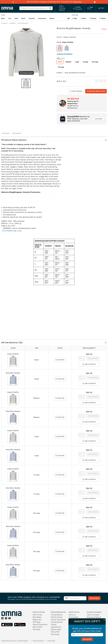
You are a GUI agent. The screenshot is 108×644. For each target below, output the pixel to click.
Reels (23, 18)
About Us (72, 615)
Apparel (13, 23)
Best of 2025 (37, 627)
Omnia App (55, 634)
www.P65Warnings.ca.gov (12, 231)
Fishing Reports (57, 615)
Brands (93, 18)
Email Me (60, 360)
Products (4, 23)
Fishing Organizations (56, 626)
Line (10, 18)
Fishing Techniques (58, 620)
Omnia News (74, 617)
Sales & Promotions (40, 624)
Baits (3, 18)
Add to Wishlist (76, 91)
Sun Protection (23, 23)
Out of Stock (93, 358)
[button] (54, 140)
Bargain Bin (37, 620)
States (83, 18)
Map (74, 18)
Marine (52, 18)
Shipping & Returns (94, 617)
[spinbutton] (82, 358)
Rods (16, 18)
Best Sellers (37, 617)
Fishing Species (57, 622)
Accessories (42, 18)
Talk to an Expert (93, 615)
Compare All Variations (65, 54)
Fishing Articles (57, 617)
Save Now (77, 2)
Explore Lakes (56, 629)
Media (102, 18)
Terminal (32, 18)
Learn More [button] (99, 119)
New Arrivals (37, 615)
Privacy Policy (51, 641)
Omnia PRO (55, 632)
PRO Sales (37, 622)
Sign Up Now (87, 639)
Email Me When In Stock (96, 91)
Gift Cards (36, 629)
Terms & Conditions (38, 641)
